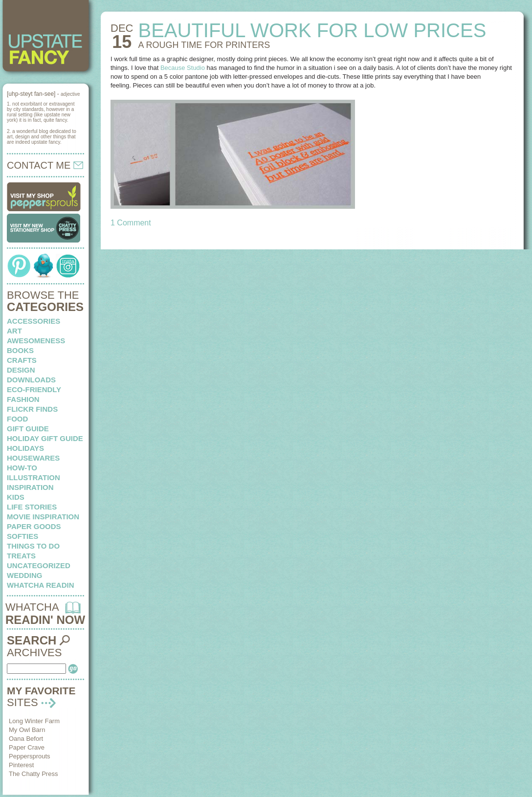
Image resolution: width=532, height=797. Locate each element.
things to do (33, 546)
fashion (23, 399)
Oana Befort (26, 739)
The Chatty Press (33, 774)
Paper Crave (27, 747)
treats (21, 556)
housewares (33, 458)
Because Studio (183, 68)
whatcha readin (40, 585)
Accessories (33, 321)
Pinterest (21, 765)
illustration (33, 477)
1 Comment (131, 223)
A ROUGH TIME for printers (204, 45)
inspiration (30, 487)
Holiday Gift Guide (45, 438)
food (17, 419)
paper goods (34, 526)
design (21, 370)
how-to (22, 468)
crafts (22, 360)
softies (22, 536)
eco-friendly (34, 389)
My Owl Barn (27, 730)
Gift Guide (28, 429)
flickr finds (32, 409)
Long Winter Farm (34, 721)
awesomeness (36, 341)
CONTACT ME (45, 165)
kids (16, 497)
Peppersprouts (30, 756)
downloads (31, 380)
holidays (25, 448)
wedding (25, 575)
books (20, 350)
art (14, 331)
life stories (32, 507)
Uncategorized (39, 565)
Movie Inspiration (43, 517)
